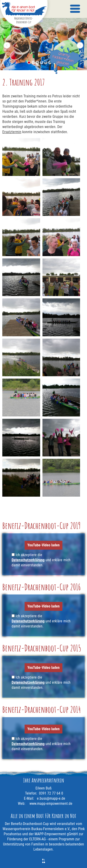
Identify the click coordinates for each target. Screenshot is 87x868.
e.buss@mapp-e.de (51, 798)
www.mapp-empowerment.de (51, 804)
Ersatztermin (12, 132)
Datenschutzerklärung (28, 560)
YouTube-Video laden (43, 545)
